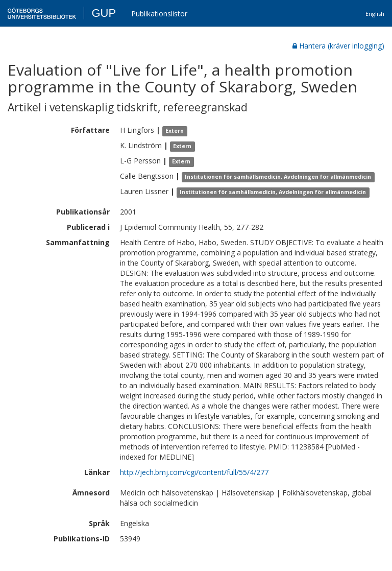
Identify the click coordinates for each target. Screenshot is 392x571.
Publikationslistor (159, 14)
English (375, 14)
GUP (104, 13)
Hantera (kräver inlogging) (338, 46)
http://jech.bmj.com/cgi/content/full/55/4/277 (194, 472)
